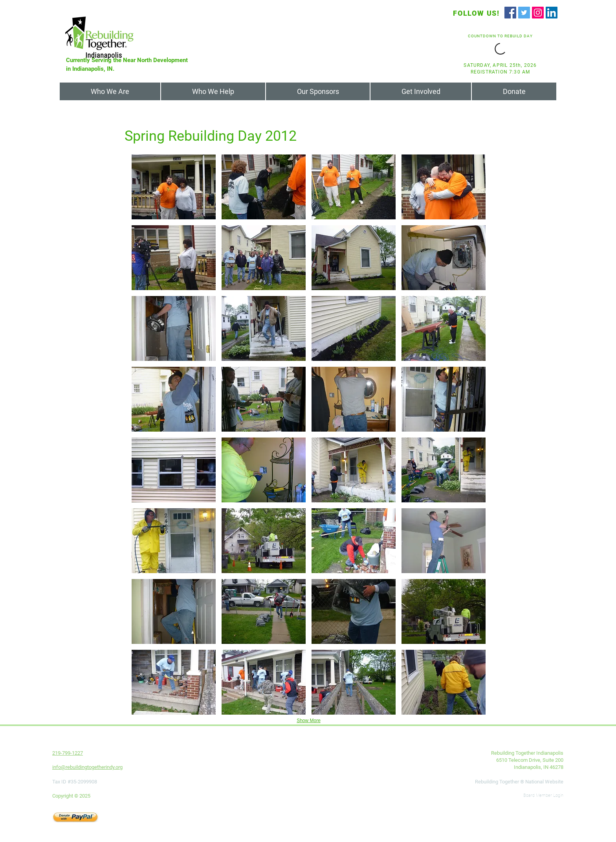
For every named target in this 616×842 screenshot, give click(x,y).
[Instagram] (538, 13)
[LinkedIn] (552, 13)
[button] (174, 187)
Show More (309, 721)
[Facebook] (510, 13)
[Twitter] (524, 13)
